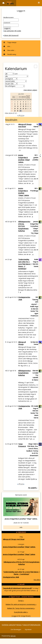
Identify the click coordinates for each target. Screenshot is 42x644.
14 (30, 104)
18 (23, 106)
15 (15, 106)
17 (21, 106)
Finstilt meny (10, 54)
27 (28, 108)
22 (15, 108)
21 (30, 106)
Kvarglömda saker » (21, 612)
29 (15, 111)
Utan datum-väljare (30, 90)
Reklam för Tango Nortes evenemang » (21, 608)
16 (18, 106)
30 (18, 111)
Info (21, 527)
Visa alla (37, 580)
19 (26, 106)
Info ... (7, 46)
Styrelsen (28, 629)
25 (23, 108)
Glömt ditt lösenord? (11, 35)
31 (21, 111)
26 (26, 108)
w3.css (13, 636)
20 (28, 106)
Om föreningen (16, 629)
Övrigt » (21, 601)
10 (21, 104)
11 (23, 104)
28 (30, 108)
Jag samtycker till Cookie (13, 31)
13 (28, 104)
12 (26, 104)
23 (18, 108)
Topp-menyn (10, 42)
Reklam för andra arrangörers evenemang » (21, 604)
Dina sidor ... (9, 50)
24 (21, 108)
